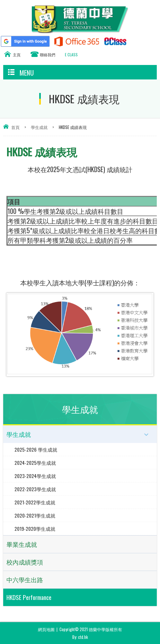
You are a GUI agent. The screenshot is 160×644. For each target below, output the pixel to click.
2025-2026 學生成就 (36, 449)
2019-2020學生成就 (35, 529)
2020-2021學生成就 (35, 515)
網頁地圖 (46, 629)
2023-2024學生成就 (35, 476)
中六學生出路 (25, 580)
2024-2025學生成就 (35, 463)
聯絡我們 (48, 55)
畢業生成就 (22, 544)
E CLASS (71, 55)
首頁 (15, 127)
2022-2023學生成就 (35, 489)
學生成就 (39, 127)
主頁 (17, 55)
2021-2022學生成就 (35, 502)
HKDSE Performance (29, 597)
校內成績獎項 (25, 562)
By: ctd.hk (80, 637)
